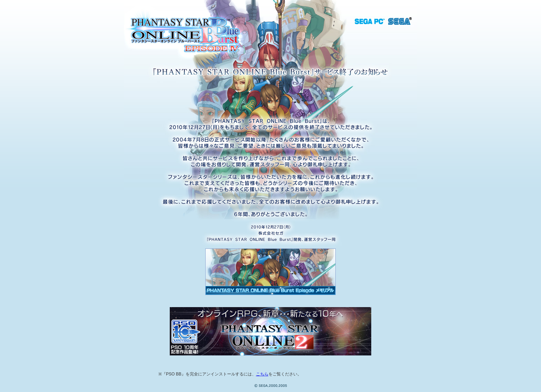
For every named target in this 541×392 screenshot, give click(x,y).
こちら (262, 374)
